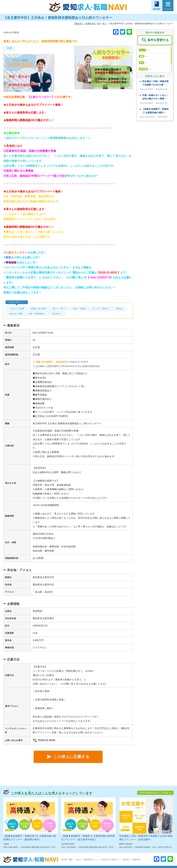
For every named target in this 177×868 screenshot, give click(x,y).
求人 (104, 24)
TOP (87, 24)
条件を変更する (155, 40)
